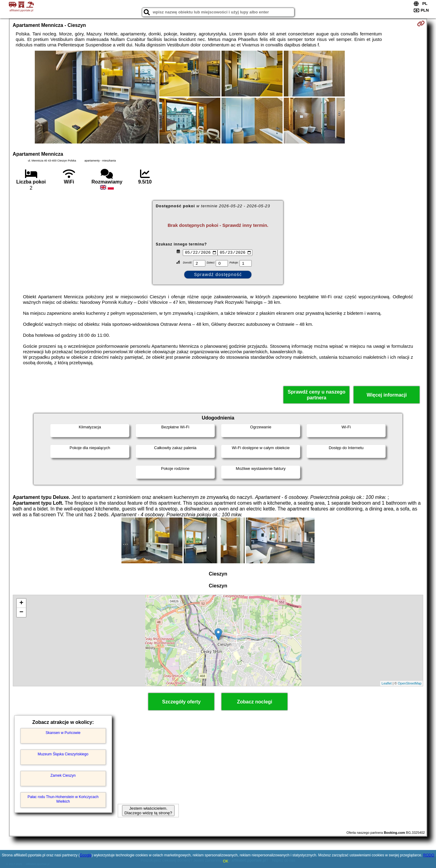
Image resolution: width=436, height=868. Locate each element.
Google (86, 855)
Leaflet (387, 683)
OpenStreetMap (410, 683)
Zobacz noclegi (255, 702)
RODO (429, 855)
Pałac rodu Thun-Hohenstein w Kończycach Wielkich (63, 799)
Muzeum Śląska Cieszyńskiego (63, 754)
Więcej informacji (387, 395)
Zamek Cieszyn (63, 775)
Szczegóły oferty (181, 702)
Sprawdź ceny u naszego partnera (317, 395)
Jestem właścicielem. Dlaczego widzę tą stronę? (148, 811)
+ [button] (21, 603)
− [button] (21, 612)
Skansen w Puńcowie (63, 733)
